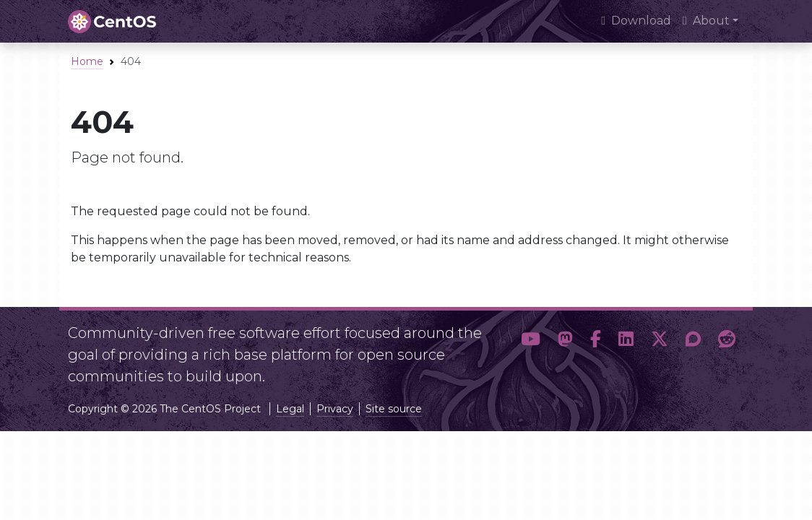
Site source (394, 409)
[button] (531, 349)
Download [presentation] (636, 21)
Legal (290, 409)
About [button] (706, 21)
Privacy (335, 409)
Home (87, 61)
